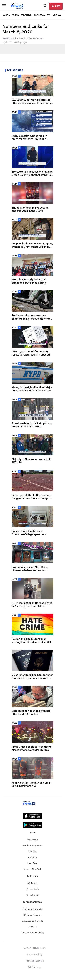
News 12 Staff (9, 39)
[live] (56, 6)
